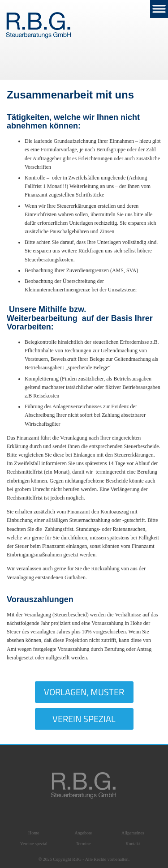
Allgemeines (133, 833)
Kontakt (133, 844)
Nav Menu (159, 9)
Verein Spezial (84, 719)
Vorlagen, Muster (84, 692)
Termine (83, 844)
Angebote (83, 833)
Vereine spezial (34, 844)
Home (34, 833)
